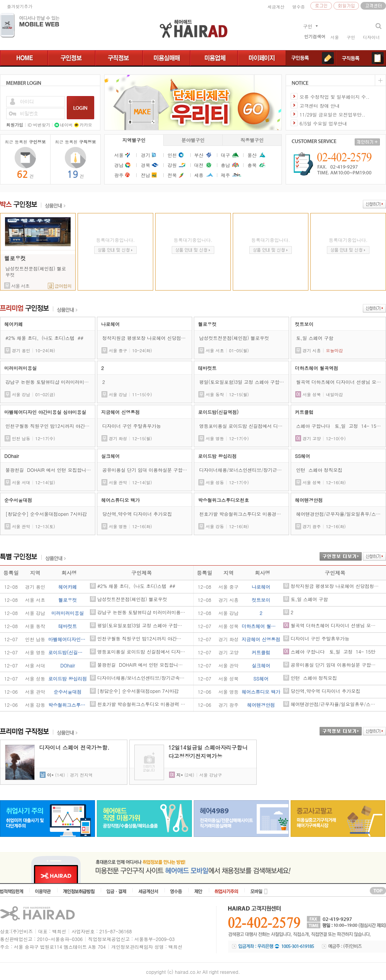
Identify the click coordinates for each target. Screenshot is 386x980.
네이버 (63, 125)
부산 (199, 155)
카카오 (83, 125)
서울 (335, 37)
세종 (199, 175)
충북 (252, 165)
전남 (146, 175)
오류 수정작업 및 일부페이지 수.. (334, 97)
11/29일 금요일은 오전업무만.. (332, 114)
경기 (146, 155)
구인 (351, 37)
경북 (146, 165)
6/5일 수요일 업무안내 (323, 123)
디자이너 (371, 37)
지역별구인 (134, 140)
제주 (225, 175)
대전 (199, 165)
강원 (172, 165)
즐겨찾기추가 (20, 6)
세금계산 (276, 7)
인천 (172, 155)
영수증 (299, 7)
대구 (225, 155)
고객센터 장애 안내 (320, 106)
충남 (225, 165)
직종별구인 (252, 140)
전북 (172, 175)
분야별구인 (193, 140)
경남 (119, 165)
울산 (252, 155)
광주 (119, 175)
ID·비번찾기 (39, 125)
